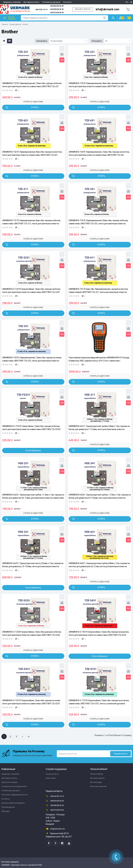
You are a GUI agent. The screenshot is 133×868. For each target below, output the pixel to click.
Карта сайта (51, 778)
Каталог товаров (9, 18)
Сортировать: (42, 41)
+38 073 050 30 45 (57, 13)
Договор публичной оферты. (13, 803)
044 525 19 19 (41, 9)
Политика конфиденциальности (15, 795)
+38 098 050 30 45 (57, 9)
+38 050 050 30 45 (57, 6)
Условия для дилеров (51, 2)
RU (127, 2)
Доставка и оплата (31, 2)
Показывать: (97, 41)
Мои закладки (96, 782)
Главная (5, 24)
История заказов (97, 778)
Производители (15, 24)
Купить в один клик (33, 102)
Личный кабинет (97, 774)
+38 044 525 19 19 (55, 796)
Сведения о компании (12, 2)
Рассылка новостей (98, 786)
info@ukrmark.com (108, 9)
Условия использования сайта (14, 786)
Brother (25, 24)
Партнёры (6, 811)
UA (131, 2)
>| (28, 737)
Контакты (67, 2)
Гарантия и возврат (10, 782)
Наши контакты (52, 774)
